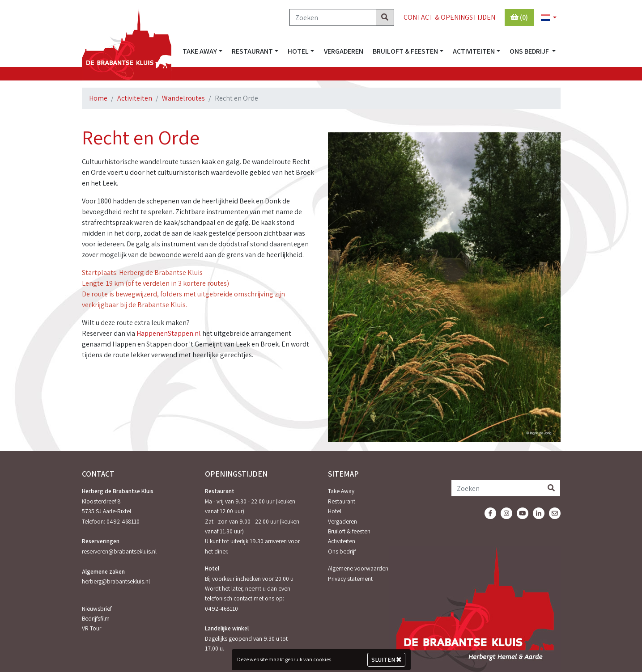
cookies (322, 659)
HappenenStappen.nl (169, 333)
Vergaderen (344, 51)
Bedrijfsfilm (96, 618)
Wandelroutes (183, 98)
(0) (519, 17)
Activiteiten (135, 98)
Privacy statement (350, 579)
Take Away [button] (200, 51)
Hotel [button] (298, 51)
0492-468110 (123, 521)
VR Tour (91, 628)
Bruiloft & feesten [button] (405, 51)
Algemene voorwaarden (358, 568)
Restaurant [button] (252, 51)
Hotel (335, 511)
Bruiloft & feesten (349, 531)
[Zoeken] (333, 17)
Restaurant (342, 501)
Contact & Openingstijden (449, 17)
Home (98, 98)
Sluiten (386, 659)
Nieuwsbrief (97, 609)
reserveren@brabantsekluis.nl (119, 551)
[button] (545, 18)
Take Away (341, 491)
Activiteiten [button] (474, 51)
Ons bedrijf (342, 551)
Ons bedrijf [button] (530, 51)
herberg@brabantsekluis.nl (116, 581)
